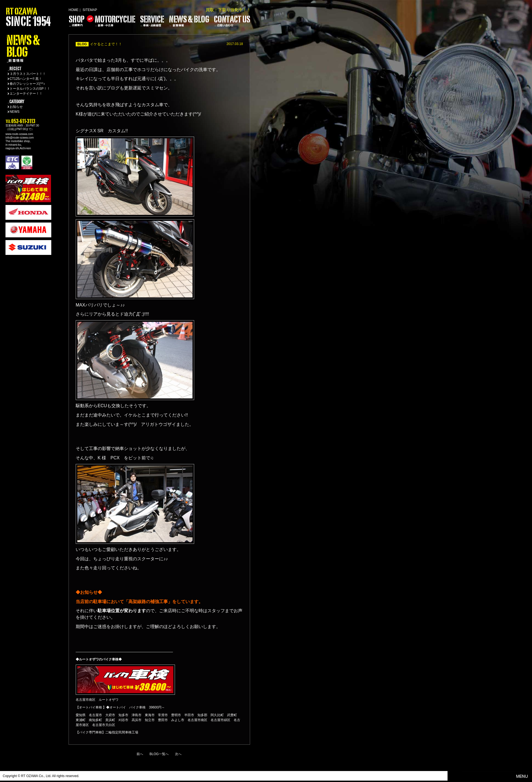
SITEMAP (90, 10)
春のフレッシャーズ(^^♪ (27, 84)
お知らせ (16, 107)
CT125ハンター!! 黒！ (26, 79)
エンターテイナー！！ (26, 94)
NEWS (15, 112)
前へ (140, 754)
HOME (73, 10)
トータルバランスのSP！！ (30, 89)
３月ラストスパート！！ (28, 74)
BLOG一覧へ (159, 754)
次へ (178, 754)
